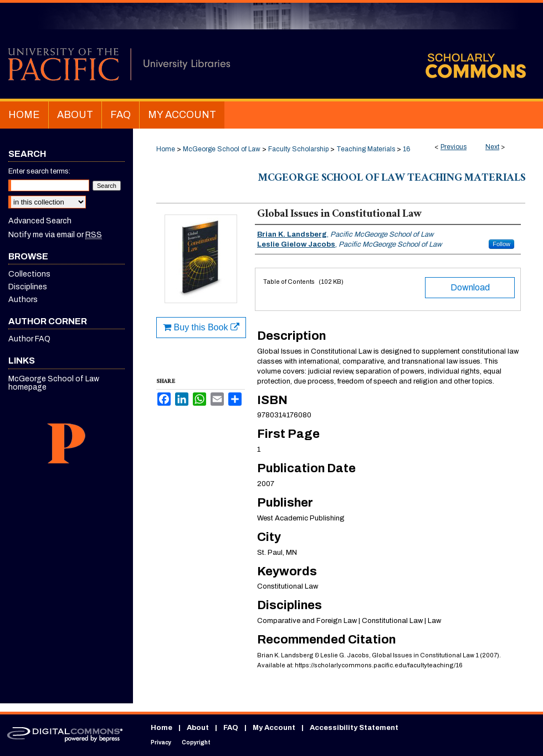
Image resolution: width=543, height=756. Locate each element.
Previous (454, 147)
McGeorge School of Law (222, 149)
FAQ (231, 728)
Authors (23, 300)
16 (406, 149)
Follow (501, 244)
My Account (274, 728)
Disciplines (28, 287)
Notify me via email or (55, 235)
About (198, 728)
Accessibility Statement (354, 728)
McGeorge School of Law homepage (54, 383)
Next (492, 147)
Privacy (161, 742)
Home (166, 149)
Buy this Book (201, 327)
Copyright (196, 742)
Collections (29, 274)
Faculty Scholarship (298, 149)
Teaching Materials (366, 149)
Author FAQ (29, 339)
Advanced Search (40, 221)
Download (470, 287)
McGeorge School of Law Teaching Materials (392, 179)
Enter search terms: (39, 171)
